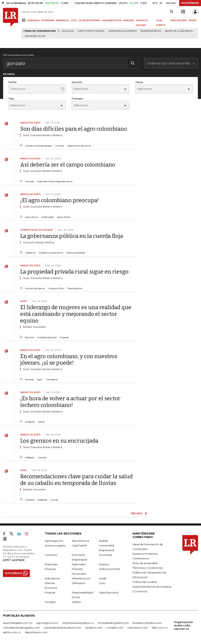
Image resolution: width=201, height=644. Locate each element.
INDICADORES (179, 20)
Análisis (103, 541)
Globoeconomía (109, 569)
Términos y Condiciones (148, 568)
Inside (103, 578)
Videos (76, 602)
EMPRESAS (63, 20)
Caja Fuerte (79, 545)
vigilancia (68, 31)
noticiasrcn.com (138, 628)
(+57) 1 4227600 (14, 560)
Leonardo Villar (35, 36)
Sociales (50, 602)
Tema (139, 82)
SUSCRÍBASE (190, 3)
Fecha (12, 82)
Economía (105, 555)
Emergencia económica (123, 31)
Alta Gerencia (80, 541)
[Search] (171, 12)
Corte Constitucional (91, 31)
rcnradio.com (115, 628)
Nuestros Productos (145, 554)
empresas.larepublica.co (78, 623)
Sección (77, 82)
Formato (77, 99)
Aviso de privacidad (145, 563)
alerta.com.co (12, 632)
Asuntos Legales (55, 545)
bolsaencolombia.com (147, 623)
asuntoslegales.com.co (18, 623)
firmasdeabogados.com (113, 623)
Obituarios (79, 583)
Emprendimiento (151, 31)
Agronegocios (54, 541)
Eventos (104, 564)
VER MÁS (137, 513)
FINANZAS (33, 20)
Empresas (51, 564)
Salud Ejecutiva (109, 592)
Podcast (50, 592)
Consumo (51, 555)
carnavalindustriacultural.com (62, 628)
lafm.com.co (160, 628)
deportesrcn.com (36, 632)
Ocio (102, 583)
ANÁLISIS (129, 20)
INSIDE (192, 20)
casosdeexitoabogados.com (21, 628)
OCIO (74, 20)
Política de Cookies (145, 582)
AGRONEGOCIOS (112, 20)
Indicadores (52, 578)
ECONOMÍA (48, 20)
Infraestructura (81, 578)
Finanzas (50, 569)
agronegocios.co (47, 623)
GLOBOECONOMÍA (89, 20)
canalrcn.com (94, 628)
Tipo (11, 99)
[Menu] (24, 20)
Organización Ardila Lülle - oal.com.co (184, 625)
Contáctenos (141, 558)
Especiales (79, 564)
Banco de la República (179, 31)
